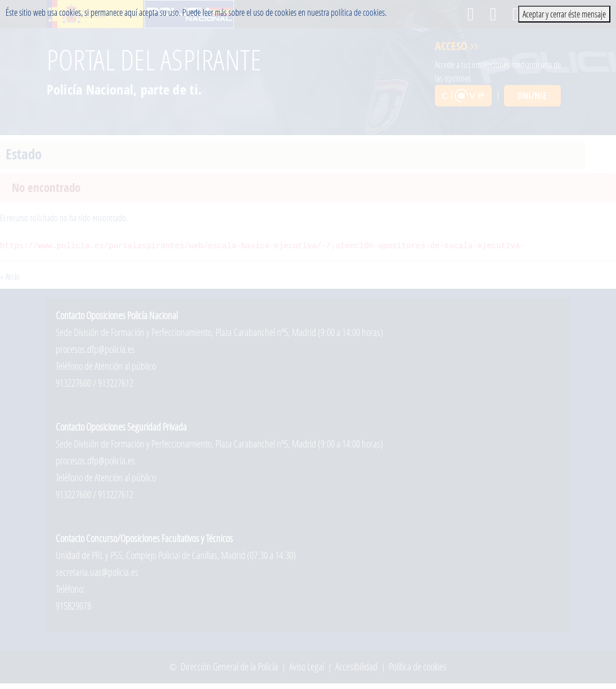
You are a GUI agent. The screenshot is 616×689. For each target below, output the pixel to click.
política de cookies (358, 12)
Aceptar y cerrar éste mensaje (564, 14)
